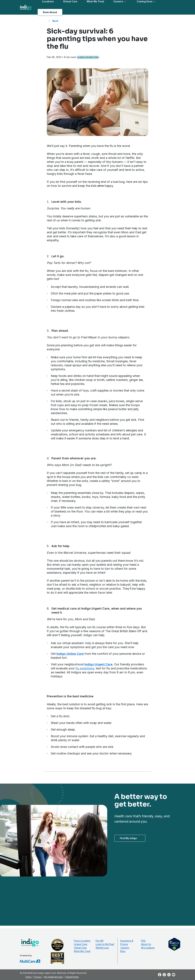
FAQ (143, 941)
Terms (28, 977)
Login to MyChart (105, 944)
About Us (146, 944)
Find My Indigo (128, 838)
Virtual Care (80, 948)
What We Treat (82, 951)
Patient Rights (72, 977)
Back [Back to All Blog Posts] (55, 21)
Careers (125, 948)
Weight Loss (102, 948)
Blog (123, 951)
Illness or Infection (88, 57)
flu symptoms (85, 668)
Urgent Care (81, 944)
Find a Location (82, 941)
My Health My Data (53, 977)
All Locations (148, 948)
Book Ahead (50, 12)
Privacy (38, 977)
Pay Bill (99, 941)
